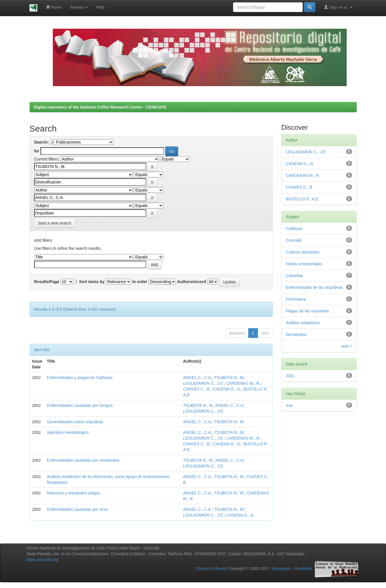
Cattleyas (294, 229)
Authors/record (192, 282)
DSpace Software (211, 569)
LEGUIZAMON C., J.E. (203, 383)
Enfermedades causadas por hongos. (80, 405)
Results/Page (47, 282)
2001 (290, 376)
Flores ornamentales (304, 264)
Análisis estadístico (303, 323)
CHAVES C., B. (197, 389)
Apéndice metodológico (68, 432)
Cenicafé (294, 240)
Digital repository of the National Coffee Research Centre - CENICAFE (100, 107)
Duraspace (281, 569)
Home (54, 7)
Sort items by (92, 282)
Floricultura (296, 299)
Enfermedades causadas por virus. (78, 509)
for (37, 151)
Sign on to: (338, 7)
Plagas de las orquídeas (307, 311)
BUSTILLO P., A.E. (302, 199)
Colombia (294, 276)
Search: (41, 142)
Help (101, 7)
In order (140, 282)
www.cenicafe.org (42, 560)
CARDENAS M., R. (243, 383)
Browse (79, 7)
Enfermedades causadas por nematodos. (84, 460)
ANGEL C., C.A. (197, 378)
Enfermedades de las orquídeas (314, 287)
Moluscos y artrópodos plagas (73, 493)
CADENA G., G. (227, 389)
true (289, 405)
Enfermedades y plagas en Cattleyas (80, 378)
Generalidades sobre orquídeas (75, 422)
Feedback (303, 569)
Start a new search (55, 223)
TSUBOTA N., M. (229, 378)
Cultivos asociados (303, 252)
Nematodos (296, 334)
